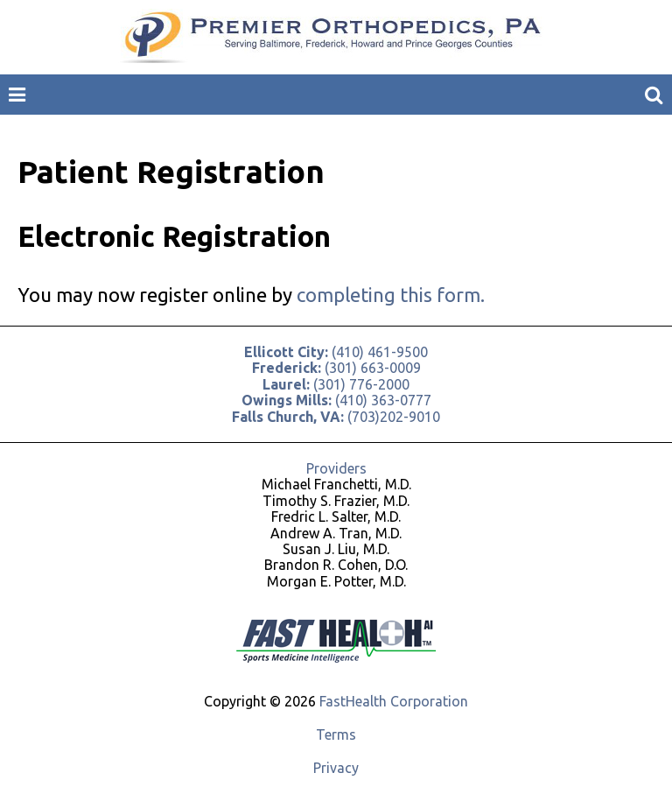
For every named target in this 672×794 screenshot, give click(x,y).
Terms (336, 734)
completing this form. (391, 295)
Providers (336, 468)
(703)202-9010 (336, 417)
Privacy (336, 768)
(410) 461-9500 (336, 352)
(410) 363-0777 (336, 400)
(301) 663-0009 (336, 368)
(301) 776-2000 (336, 384)
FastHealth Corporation (394, 701)
